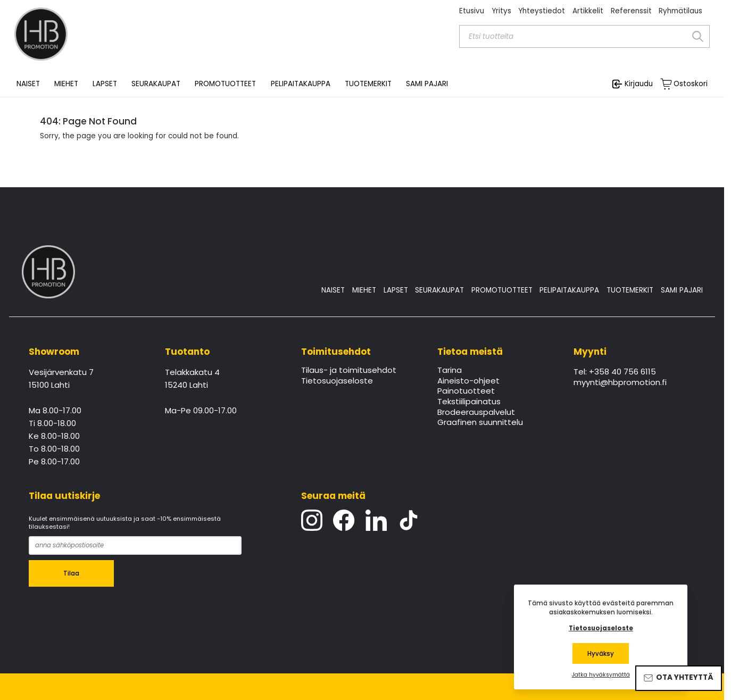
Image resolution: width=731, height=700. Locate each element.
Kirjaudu (639, 84)
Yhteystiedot (542, 11)
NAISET (333, 290)
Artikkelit (588, 11)
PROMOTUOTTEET (502, 290)
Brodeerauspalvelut (476, 413)
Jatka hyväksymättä (601, 675)
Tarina (450, 371)
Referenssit (631, 11)
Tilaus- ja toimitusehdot (349, 371)
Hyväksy (601, 654)
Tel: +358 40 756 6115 (615, 372)
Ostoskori (691, 84)
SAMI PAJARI (427, 84)
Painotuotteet (466, 391)
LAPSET (396, 290)
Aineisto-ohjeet (468, 381)
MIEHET (364, 290)
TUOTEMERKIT (630, 290)
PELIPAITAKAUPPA (569, 290)
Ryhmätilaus (680, 11)
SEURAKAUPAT (156, 84)
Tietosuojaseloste (337, 381)
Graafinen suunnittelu (480, 423)
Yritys (501, 11)
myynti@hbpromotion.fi (620, 383)
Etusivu (472, 11)
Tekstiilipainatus (469, 402)
